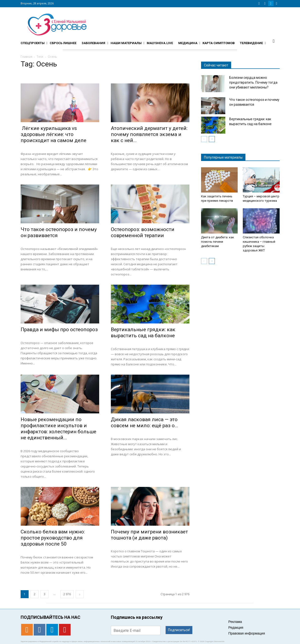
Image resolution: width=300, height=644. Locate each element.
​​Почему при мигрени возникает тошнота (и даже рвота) (149, 535)
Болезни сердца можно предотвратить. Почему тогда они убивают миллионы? (253, 82)
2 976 (67, 594)
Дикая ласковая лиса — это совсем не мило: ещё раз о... (145, 423)
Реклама (235, 622)
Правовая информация (247, 633)
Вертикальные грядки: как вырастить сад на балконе (143, 333)
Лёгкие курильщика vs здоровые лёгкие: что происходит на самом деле (53, 134)
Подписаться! (179, 630)
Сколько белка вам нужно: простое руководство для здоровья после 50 (53, 538)
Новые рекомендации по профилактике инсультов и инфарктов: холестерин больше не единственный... (58, 429)
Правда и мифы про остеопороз (59, 330)
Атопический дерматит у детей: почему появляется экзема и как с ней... (149, 134)
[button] (274, 41)
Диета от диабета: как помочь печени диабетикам (218, 242)
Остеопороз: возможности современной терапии (143, 232)
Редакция (236, 628)
